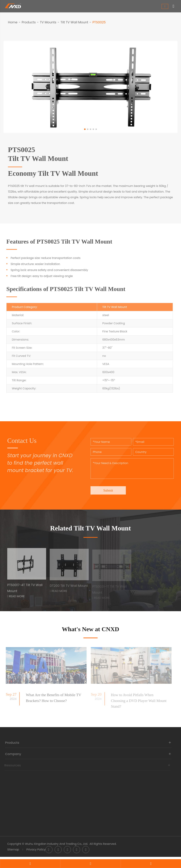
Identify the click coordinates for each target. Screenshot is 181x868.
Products (29, 22)
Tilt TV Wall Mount (74, 22)
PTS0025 (99, 22)
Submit (109, 488)
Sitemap (13, 853)
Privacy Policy (36, 853)
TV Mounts (48, 22)
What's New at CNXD (91, 630)
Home (13, 22)
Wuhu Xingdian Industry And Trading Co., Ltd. (56, 847)
